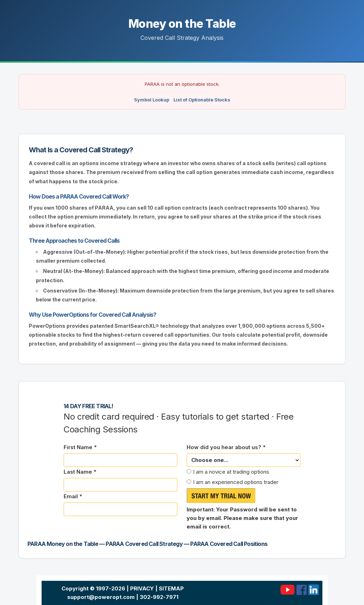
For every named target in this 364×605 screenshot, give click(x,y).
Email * (73, 496)
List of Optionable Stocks (202, 100)
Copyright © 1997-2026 (93, 588)
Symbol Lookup (152, 100)
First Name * (80, 447)
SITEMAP (171, 588)
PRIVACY (142, 588)
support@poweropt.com (101, 597)
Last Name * (80, 472)
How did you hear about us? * (226, 447)
